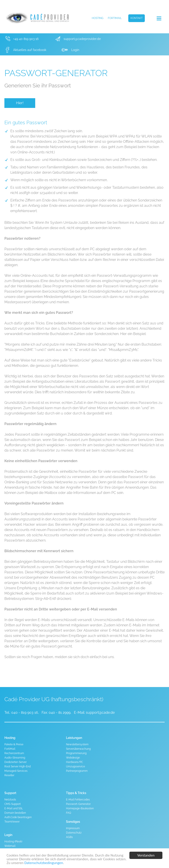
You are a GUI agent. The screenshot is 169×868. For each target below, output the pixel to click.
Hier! (20, 103)
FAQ (69, 813)
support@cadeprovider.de (82, 39)
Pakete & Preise (14, 744)
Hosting (98, 18)
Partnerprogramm (77, 771)
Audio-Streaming (15, 758)
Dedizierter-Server (16, 762)
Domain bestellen (15, 813)
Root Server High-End (17, 766)
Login (75, 50)
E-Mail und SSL (14, 808)
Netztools (10, 800)
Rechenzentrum (14, 753)
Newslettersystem (77, 744)
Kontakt (137, 18)
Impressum (73, 828)
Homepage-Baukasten (80, 808)
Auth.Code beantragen (18, 817)
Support (10, 793)
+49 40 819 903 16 (26, 39)
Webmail (10, 846)
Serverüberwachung (78, 749)
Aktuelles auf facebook (30, 50)
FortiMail (115, 18)
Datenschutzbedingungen (44, 863)
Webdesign (73, 758)
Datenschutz (74, 833)
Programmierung (76, 753)
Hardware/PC (74, 762)
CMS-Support (13, 804)
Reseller (9, 775)
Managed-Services (16, 771)
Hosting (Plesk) (13, 842)
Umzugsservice (75, 766)
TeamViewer (12, 822)
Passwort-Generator (78, 804)
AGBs (69, 837)
